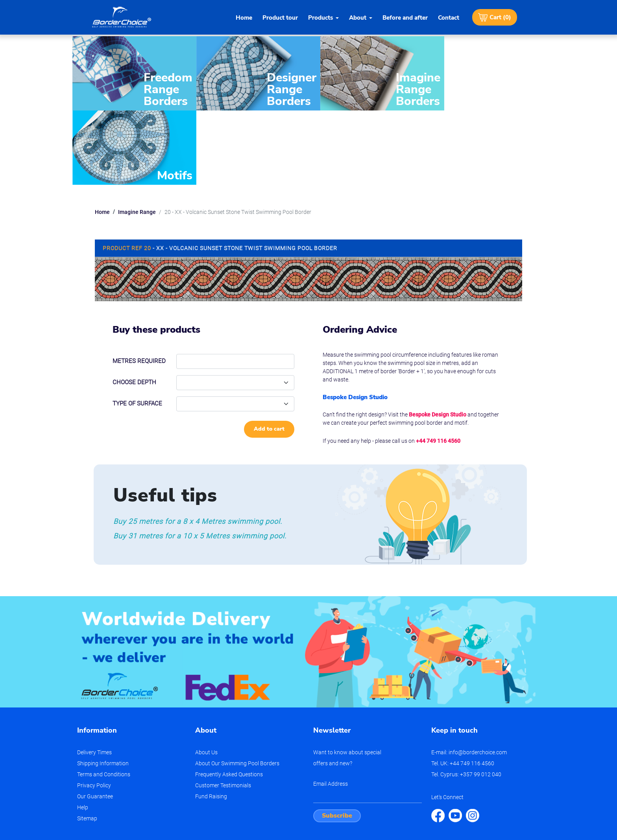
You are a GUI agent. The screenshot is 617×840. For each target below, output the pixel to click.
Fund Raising (211, 718)
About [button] (358, 18)
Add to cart (269, 351)
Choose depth (134, 304)
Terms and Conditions (104, 696)
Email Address (331, 706)
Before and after (405, 18)
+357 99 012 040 (481, 696)
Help (83, 729)
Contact (449, 18)
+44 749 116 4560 (438, 363)
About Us (206, 674)
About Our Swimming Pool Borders (237, 685)
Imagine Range (137, 134)
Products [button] (321, 18)
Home (244, 18)
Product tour (280, 18)
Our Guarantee (95, 718)
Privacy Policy (94, 707)
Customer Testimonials (223, 707)
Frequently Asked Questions (229, 696)
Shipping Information (103, 685)
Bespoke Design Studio (438, 336)
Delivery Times (94, 674)
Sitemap (87, 741)
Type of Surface (137, 326)
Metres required (139, 283)
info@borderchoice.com (478, 674)
